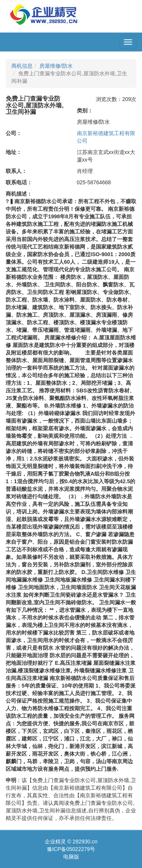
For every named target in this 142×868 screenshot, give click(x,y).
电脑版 (71, 857)
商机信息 (22, 66)
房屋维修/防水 (56, 66)
